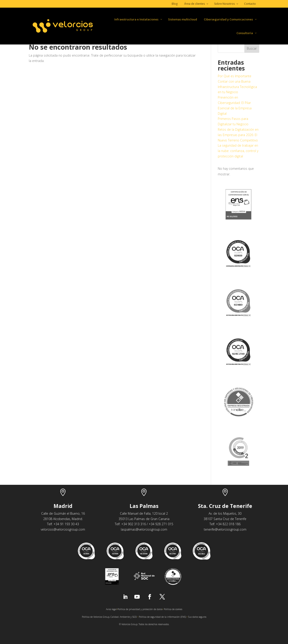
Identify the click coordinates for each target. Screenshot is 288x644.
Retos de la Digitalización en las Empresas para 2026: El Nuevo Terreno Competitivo (238, 135)
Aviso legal (111, 609)
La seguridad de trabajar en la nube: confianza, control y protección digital (238, 151)
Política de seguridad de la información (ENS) (162, 617)
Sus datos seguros (197, 617)
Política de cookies (173, 609)
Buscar (252, 48)
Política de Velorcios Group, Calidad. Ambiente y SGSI (109, 617)
